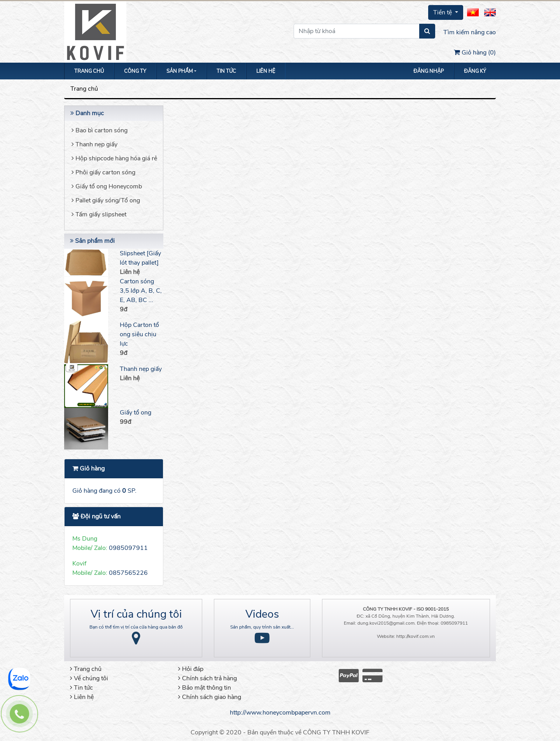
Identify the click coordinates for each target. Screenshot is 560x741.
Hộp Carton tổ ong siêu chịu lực (139, 334)
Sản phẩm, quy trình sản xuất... (262, 627)
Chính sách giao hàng (210, 697)
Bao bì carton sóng (100, 130)
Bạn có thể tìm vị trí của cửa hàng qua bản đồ (136, 627)
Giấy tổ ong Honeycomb (107, 186)
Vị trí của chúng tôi (136, 614)
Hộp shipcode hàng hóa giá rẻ (114, 158)
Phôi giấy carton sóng (103, 172)
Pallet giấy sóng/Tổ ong (106, 200)
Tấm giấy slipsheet (99, 214)
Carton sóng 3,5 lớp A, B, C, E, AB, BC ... (141, 291)
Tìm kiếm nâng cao (470, 32)
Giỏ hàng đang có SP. (104, 491)
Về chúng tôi (89, 678)
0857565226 (128, 573)
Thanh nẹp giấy (94, 144)
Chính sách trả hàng (207, 678)
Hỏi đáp (191, 669)
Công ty (135, 71)
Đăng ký (475, 71)
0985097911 (128, 548)
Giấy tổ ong (136, 413)
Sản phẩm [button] (180, 71)
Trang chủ (89, 71)
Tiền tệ (443, 12)
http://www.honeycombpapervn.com (280, 713)
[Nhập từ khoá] (357, 31)
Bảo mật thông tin (205, 688)
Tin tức (226, 71)
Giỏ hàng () (475, 53)
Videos (262, 614)
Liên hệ (266, 71)
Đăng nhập (429, 71)
